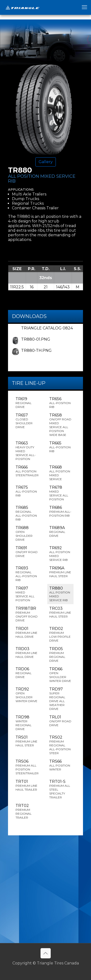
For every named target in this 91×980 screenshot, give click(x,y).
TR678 (61, 493)
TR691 (27, 552)
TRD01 (27, 632)
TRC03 (61, 612)
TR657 (27, 421)
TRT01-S (61, 789)
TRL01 (61, 721)
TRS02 (61, 745)
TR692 (61, 554)
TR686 (61, 511)
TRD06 (27, 673)
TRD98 (27, 723)
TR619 (27, 403)
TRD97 (61, 699)
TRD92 (27, 695)
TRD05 (61, 655)
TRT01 (27, 785)
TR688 (27, 534)
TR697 (27, 594)
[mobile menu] (84, 7)
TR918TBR (27, 614)
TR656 (61, 403)
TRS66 (61, 765)
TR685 (27, 513)
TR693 (27, 574)
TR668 (61, 473)
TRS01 (27, 741)
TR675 (27, 491)
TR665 (61, 447)
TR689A (61, 532)
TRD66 (61, 675)
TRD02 (61, 634)
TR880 (61, 594)
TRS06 (27, 767)
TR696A (61, 572)
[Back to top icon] (46, 953)
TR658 (61, 425)
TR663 (27, 451)
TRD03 (27, 653)
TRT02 (27, 811)
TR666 (27, 471)
